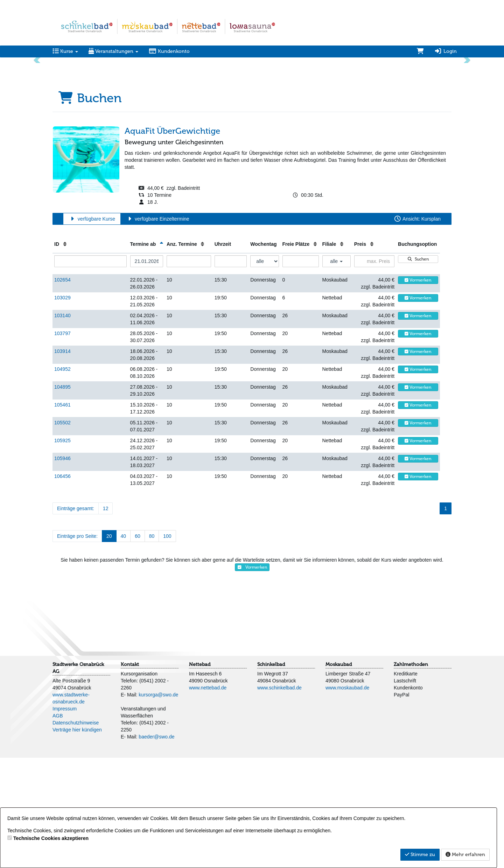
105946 (62, 569)
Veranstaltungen (113, 51)
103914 (62, 461)
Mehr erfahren (465, 855)
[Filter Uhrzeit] (231, 371)
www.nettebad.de (208, 798)
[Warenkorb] (420, 51)
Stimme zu (420, 855)
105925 (62, 551)
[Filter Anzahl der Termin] (189, 371)
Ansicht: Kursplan (417, 329)
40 (124, 646)
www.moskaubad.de (347, 798)
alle (336, 371)
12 (106, 619)
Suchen (418, 369)
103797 (62, 444)
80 (152, 646)
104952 (62, 479)
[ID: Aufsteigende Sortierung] (65, 354)
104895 (62, 497)
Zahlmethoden (411, 775)
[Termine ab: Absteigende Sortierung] (162, 354)
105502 (62, 533)
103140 (62, 426)
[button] (38, 115)
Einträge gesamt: (76, 619)
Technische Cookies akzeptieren (51, 838)
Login (446, 51)
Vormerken (418, 390)
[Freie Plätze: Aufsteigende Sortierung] (315, 354)
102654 (62, 390)
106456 (62, 586)
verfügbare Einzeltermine (157, 329)
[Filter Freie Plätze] (301, 371)
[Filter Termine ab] (147, 371)
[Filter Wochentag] (264, 371)
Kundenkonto (169, 51)
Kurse (65, 51)
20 (109, 646)
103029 (62, 408)
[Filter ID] (90, 371)
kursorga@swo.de (158, 805)
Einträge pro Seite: (77, 646)
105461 (62, 515)
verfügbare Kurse (92, 329)
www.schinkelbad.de (279, 798)
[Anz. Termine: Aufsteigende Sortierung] (202, 354)
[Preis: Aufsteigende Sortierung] (372, 354)
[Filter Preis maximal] (374, 371)
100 (167, 646)
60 (138, 646)
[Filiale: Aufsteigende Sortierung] (342, 354)
